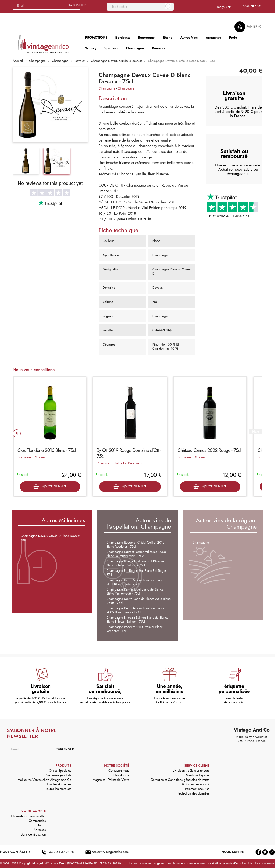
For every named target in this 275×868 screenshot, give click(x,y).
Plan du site (121, 775)
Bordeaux (24, 457)
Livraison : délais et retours (191, 771)
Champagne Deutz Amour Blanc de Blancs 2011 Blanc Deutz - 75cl (135, 582)
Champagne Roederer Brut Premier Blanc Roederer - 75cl (135, 629)
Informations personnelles (28, 816)
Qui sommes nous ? (196, 784)
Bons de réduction (33, 834)
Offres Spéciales (60, 771)
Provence (103, 463)
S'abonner (65, 749)
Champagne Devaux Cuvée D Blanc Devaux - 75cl (51, 538)
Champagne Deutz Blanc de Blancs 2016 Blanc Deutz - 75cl (139, 601)
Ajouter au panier (50, 487)
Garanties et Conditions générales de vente (180, 780)
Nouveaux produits (58, 775)
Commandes (37, 821)
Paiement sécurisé (197, 789)
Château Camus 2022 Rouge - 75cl (209, 450)
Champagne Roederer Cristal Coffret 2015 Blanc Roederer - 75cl (135, 545)
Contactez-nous (119, 771)
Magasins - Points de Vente (111, 780)
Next (256, 432)
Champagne (107, 88)
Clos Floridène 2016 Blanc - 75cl (47, 450)
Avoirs (41, 825)
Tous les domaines (59, 784)
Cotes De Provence (128, 463)
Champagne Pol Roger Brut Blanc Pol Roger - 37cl (137, 573)
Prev (17, 433)
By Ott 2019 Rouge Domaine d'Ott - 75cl (129, 453)
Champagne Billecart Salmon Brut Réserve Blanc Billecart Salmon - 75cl (135, 563)
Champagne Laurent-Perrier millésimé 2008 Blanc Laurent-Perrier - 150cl (136, 554)
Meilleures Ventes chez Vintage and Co (45, 780)
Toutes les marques (58, 789)
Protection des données (193, 793)
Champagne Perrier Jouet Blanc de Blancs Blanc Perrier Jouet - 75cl (135, 591)
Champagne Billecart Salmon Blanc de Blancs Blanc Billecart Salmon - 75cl (137, 620)
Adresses (40, 830)
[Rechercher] (140, 7)
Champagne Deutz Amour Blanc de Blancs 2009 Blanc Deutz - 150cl (135, 610)
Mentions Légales (198, 775)
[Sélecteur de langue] (224, 7)
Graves (40, 457)
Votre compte (33, 811)
